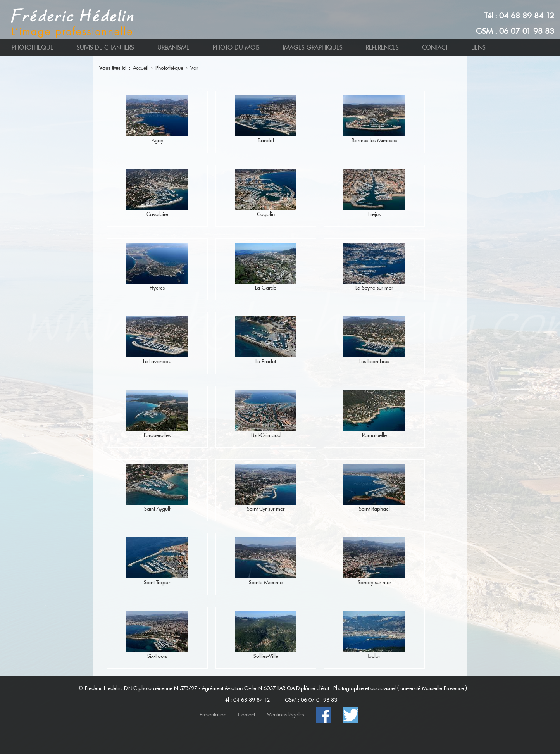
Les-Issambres (374, 361)
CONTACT (435, 47)
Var (194, 68)
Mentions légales (285, 714)
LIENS (478, 47)
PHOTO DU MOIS (236, 47)
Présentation (213, 714)
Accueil (141, 68)
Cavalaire (157, 214)
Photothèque (169, 68)
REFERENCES (382, 47)
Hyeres (157, 288)
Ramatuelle (374, 435)
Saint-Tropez (157, 582)
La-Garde (266, 288)
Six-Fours (157, 656)
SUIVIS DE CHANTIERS (105, 47)
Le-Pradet (266, 361)
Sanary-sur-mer (374, 582)
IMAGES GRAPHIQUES (313, 47)
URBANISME (173, 47)
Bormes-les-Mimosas (374, 140)
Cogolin (266, 214)
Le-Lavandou (157, 361)
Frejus (374, 214)
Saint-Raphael (374, 509)
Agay (157, 140)
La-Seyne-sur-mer (374, 288)
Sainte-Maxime (266, 582)
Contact (246, 714)
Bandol (266, 140)
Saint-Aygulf (157, 509)
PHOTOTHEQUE (33, 47)
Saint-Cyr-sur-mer (266, 509)
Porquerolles (157, 435)
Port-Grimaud (266, 435)
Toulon (374, 656)
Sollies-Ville (266, 656)
